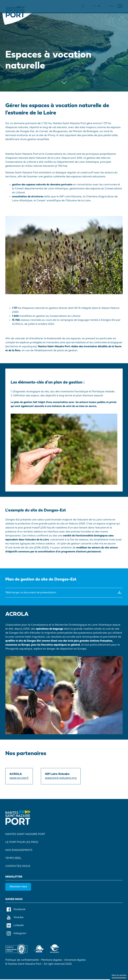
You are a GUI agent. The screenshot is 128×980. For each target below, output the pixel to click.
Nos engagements (19, 851)
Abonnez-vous (18, 887)
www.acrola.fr (19, 779)
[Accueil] (15, 12)
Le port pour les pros (22, 843)
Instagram (16, 934)
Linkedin (15, 926)
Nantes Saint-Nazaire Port (25, 835)
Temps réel (13, 859)
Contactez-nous (18, 867)
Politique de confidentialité (22, 961)
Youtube (15, 918)
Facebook (16, 910)
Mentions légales (51, 961)
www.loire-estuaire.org (61, 779)
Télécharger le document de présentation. (64, 593)
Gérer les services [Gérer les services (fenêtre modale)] (119, 977)
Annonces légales (75, 961)
